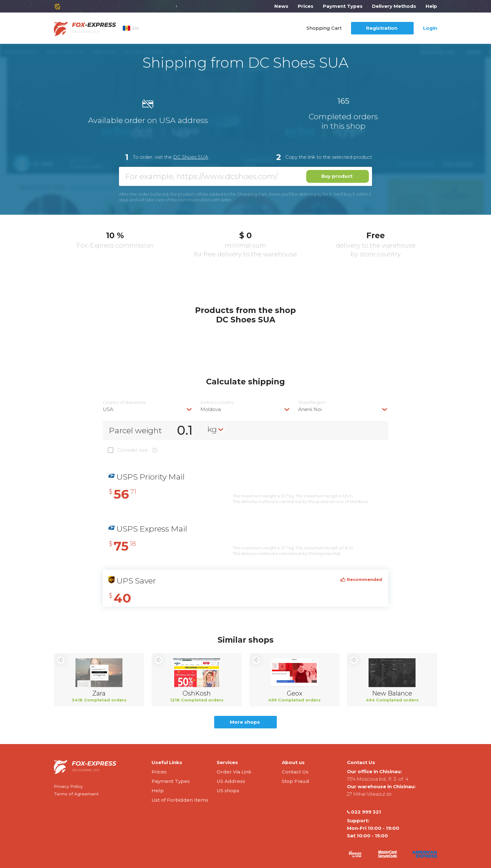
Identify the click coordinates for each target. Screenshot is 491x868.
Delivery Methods (394, 6)
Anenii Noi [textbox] (310, 409)
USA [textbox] (108, 409)
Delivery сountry (217, 402)
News (281, 6)
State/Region (312, 402)
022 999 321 (364, 812)
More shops (245, 722)
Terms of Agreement (76, 794)
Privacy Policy (68, 786)
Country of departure (124, 402)
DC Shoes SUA (191, 157)
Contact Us (295, 772)
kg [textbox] (212, 429)
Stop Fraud (295, 781)
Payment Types (343, 6)
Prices (306, 6)
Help (431, 6)
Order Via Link (234, 772)
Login (430, 28)
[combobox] (148, 409)
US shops (228, 791)
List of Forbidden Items (180, 800)
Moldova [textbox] (211, 409)
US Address (231, 781)
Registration (382, 28)
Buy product (337, 176)
